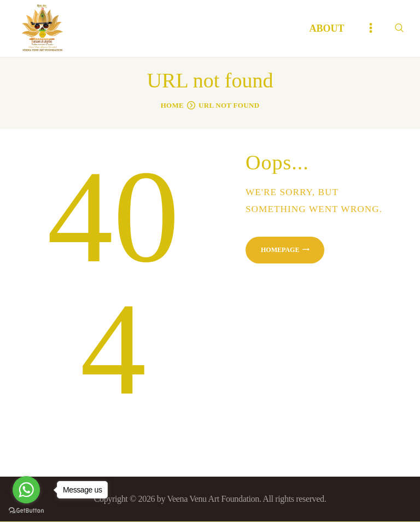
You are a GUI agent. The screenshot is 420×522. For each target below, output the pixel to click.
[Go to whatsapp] (26, 490)
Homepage (280, 250)
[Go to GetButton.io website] (26, 511)
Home (172, 105)
